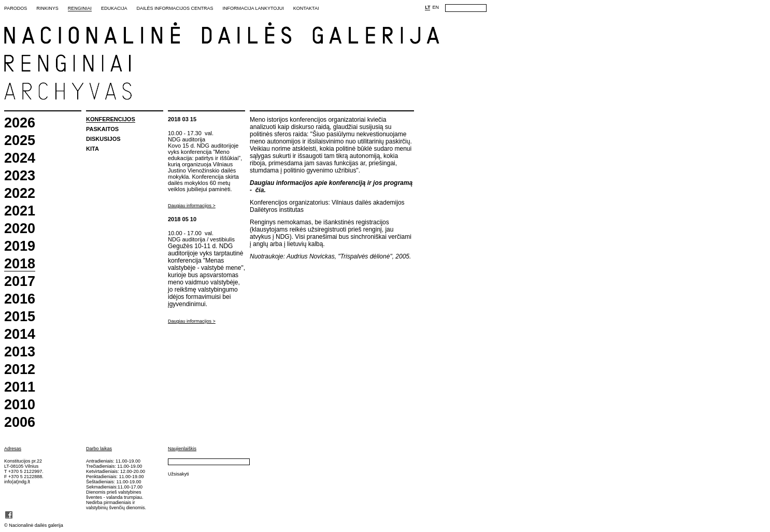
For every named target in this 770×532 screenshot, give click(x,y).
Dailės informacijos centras (175, 8)
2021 (20, 211)
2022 (20, 193)
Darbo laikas (99, 449)
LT (427, 7)
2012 (20, 370)
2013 (20, 352)
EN (436, 7)
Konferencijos (111, 119)
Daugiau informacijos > (192, 206)
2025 (20, 141)
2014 (20, 334)
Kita (92, 149)
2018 (20, 264)
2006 (20, 422)
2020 (20, 229)
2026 (20, 123)
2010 (20, 405)
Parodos (16, 8)
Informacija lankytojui (253, 8)
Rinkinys (47, 8)
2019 (20, 246)
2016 (20, 299)
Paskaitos (102, 129)
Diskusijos (103, 139)
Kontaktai (306, 8)
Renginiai (80, 8)
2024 (20, 158)
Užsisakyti (179, 474)
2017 (20, 282)
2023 (20, 176)
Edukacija (114, 8)
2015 (20, 317)
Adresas (13, 449)
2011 (20, 387)
